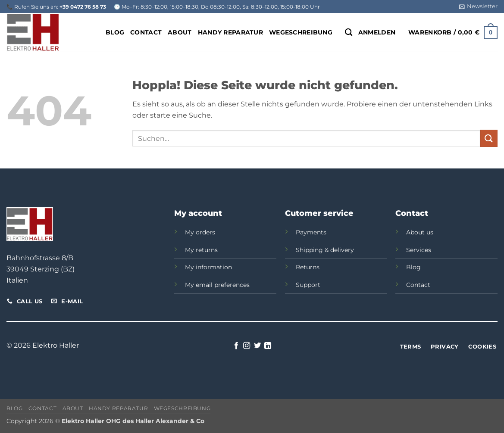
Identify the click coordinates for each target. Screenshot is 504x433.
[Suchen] (349, 33)
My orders (200, 232)
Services (419, 250)
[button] (478, 6)
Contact (146, 32)
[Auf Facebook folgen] (236, 346)
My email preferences (217, 285)
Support (308, 285)
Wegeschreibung (301, 32)
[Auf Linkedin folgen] (268, 346)
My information (208, 267)
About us (420, 232)
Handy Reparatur (230, 32)
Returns (308, 267)
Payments (311, 232)
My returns (201, 250)
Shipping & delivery (325, 250)
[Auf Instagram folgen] (247, 346)
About (180, 32)
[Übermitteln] (489, 138)
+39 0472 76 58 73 (83, 7)
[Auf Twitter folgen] (257, 346)
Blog (115, 32)
